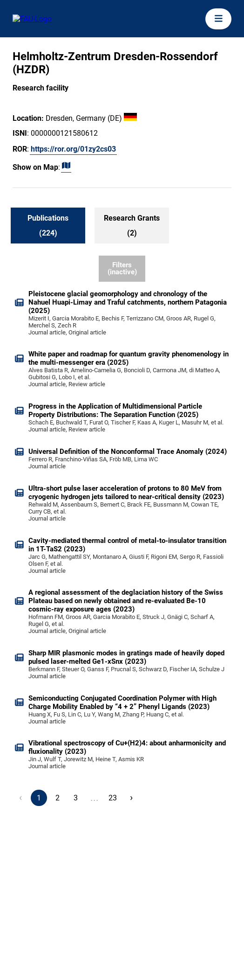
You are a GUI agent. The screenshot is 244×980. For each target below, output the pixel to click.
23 (113, 798)
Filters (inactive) (122, 268)
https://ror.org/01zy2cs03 (73, 149)
